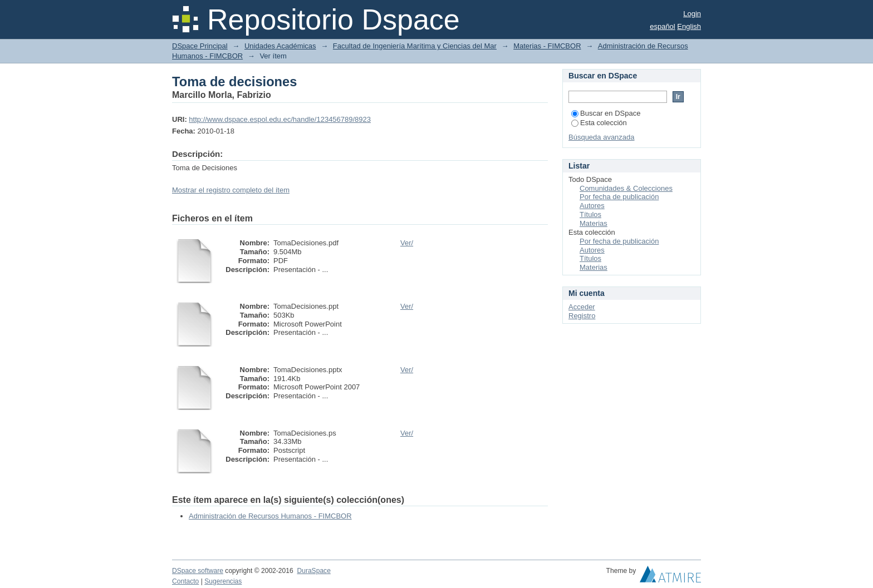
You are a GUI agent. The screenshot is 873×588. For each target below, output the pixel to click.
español (663, 26)
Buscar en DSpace (606, 113)
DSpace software (198, 571)
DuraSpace (313, 571)
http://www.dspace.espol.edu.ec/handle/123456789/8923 (280, 119)
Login (692, 14)
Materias (594, 223)
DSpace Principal (200, 46)
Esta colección (599, 123)
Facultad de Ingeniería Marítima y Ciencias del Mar (415, 46)
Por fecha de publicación (619, 197)
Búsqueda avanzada (602, 137)
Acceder (582, 307)
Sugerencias (223, 581)
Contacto (185, 581)
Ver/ (407, 243)
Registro (582, 316)
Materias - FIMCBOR (547, 46)
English (689, 26)
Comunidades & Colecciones (626, 188)
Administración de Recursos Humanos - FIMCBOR (270, 516)
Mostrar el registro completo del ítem (231, 190)
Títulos (590, 214)
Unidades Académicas (280, 46)
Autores (592, 206)
